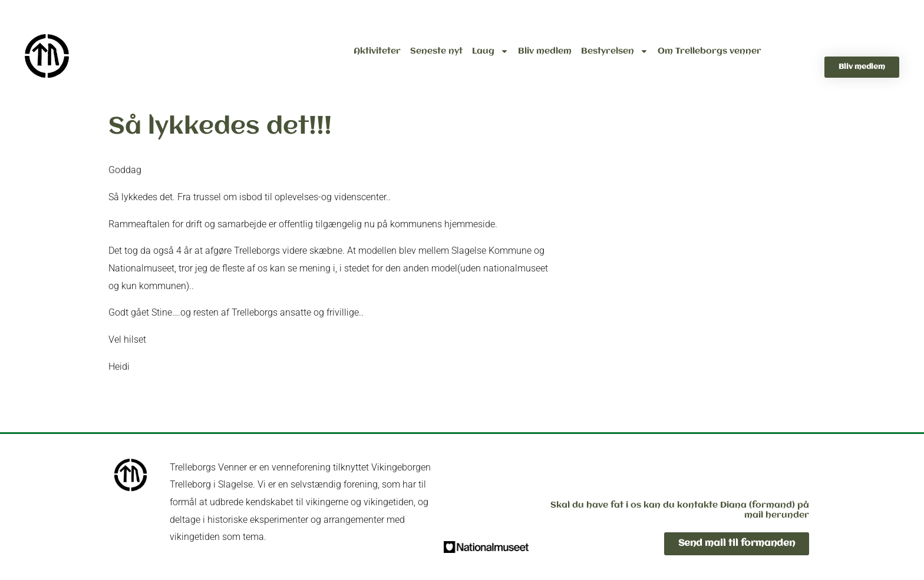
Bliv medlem (545, 51)
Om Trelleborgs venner (709, 51)
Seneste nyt (436, 51)
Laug (490, 51)
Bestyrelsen (615, 51)
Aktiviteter (377, 51)
